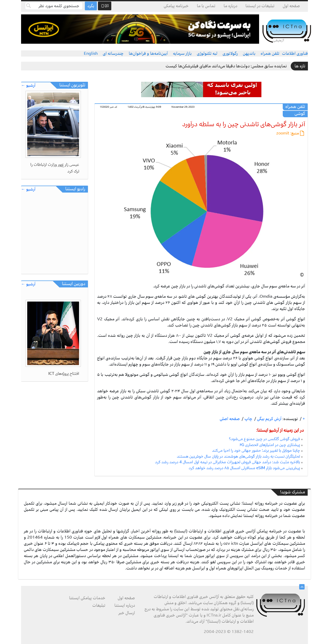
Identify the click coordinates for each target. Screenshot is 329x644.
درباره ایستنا (125, 605)
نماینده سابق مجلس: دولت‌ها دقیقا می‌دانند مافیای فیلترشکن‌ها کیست (226, 66)
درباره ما (230, 6)
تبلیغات (99, 605)
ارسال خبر (127, 613)
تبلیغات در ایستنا (260, 6)
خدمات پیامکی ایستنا (87, 598)
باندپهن (249, 53)
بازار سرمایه (182, 53)
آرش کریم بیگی (269, 419)
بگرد (91, 6)
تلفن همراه (270, 53)
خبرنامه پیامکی (176, 6)
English (91, 53)
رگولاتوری (230, 53)
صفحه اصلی (230, 419)
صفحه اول (291, 6)
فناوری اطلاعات (295, 53)
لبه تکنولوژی (207, 53)
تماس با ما (206, 6)
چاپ (248, 419)
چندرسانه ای (113, 53)
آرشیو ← (28, 85)
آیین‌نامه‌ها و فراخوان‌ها (148, 53)
